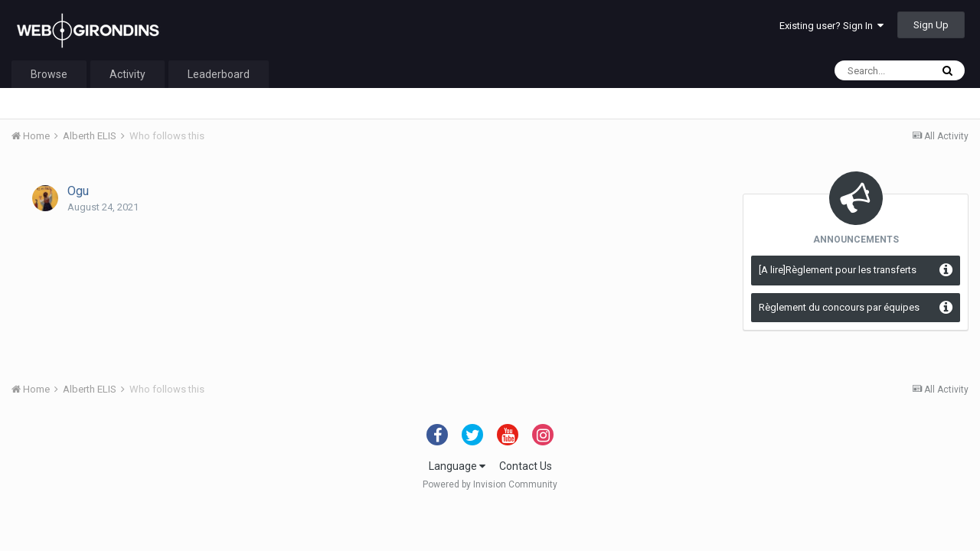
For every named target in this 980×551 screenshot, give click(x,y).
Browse (49, 74)
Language (457, 466)
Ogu (78, 191)
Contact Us (526, 466)
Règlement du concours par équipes (839, 307)
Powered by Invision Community (490, 484)
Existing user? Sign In (831, 26)
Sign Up (931, 25)
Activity (127, 74)
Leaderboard (219, 74)
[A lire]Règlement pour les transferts (838, 270)
